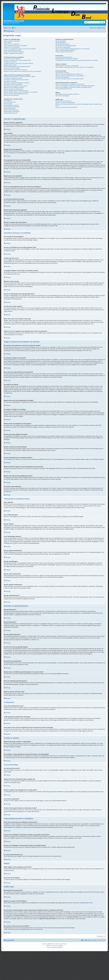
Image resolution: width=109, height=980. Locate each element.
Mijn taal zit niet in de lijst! (10, 65)
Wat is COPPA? (8, 43)
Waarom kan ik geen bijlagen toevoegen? (14, 87)
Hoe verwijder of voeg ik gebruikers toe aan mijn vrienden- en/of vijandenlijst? (75, 67)
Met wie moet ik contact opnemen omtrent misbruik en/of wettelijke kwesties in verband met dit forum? (79, 105)
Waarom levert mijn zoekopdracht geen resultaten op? (69, 74)
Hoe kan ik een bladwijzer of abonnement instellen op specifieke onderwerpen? (75, 86)
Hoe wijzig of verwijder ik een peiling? (13, 84)
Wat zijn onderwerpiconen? (11, 113)
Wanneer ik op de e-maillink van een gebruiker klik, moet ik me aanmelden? (23, 71)
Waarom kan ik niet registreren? (12, 44)
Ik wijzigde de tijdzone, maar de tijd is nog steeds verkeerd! (18, 63)
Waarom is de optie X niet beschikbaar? (65, 103)
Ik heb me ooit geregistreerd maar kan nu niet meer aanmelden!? (20, 49)
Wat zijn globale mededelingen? (12, 107)
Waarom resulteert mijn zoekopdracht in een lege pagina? (70, 76)
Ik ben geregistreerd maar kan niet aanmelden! (15, 46)
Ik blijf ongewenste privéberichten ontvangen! (67, 59)
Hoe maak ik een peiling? (10, 81)
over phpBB (29, 894)
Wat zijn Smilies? (8, 104)
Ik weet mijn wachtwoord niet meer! (13, 50)
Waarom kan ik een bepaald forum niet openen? (16, 86)
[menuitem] (14, 28)
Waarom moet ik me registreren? (12, 41)
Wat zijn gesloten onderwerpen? (12, 112)
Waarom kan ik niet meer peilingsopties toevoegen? (17, 83)
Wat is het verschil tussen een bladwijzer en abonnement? (70, 84)
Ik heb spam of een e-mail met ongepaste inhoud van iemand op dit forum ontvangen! (77, 60)
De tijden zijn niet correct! (10, 62)
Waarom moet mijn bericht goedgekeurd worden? (16, 94)
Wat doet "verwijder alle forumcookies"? (14, 53)
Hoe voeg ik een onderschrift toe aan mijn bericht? (16, 80)
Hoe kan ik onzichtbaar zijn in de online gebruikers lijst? (18, 60)
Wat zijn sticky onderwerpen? (11, 110)
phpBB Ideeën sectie (87, 903)
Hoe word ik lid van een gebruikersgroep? (66, 46)
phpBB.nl (61, 946)
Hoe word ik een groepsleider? (63, 47)
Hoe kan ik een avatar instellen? (12, 68)
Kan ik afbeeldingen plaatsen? (11, 105)
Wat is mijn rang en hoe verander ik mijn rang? (15, 70)
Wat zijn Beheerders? (61, 41)
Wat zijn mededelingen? (10, 108)
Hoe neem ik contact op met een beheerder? (67, 107)
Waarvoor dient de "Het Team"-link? (64, 52)
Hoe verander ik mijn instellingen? (12, 59)
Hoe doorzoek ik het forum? (62, 73)
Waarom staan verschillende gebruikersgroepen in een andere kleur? (73, 49)
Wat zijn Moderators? (61, 43)
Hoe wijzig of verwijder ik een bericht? (13, 78)
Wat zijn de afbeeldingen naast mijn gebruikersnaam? (17, 66)
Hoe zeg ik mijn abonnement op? (64, 89)
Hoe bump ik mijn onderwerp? (11, 95)
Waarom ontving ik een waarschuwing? (14, 89)
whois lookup (13, 914)
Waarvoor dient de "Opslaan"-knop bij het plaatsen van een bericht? (21, 92)
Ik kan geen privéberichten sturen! (64, 57)
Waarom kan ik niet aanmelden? (12, 47)
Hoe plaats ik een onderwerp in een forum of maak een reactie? (20, 77)
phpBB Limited (64, 892)
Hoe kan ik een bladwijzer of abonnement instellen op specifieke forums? (73, 87)
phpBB (49, 944)
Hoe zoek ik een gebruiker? (62, 77)
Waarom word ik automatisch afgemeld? (14, 52)
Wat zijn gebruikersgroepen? (63, 44)
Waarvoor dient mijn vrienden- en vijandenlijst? (67, 66)
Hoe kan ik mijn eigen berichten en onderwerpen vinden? (70, 79)
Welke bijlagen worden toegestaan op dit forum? (67, 94)
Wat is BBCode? (8, 101)
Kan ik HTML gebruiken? (10, 102)
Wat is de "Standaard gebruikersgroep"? (65, 50)
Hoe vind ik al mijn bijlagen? (62, 96)
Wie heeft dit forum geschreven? (64, 101)
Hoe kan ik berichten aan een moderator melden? (16, 91)
